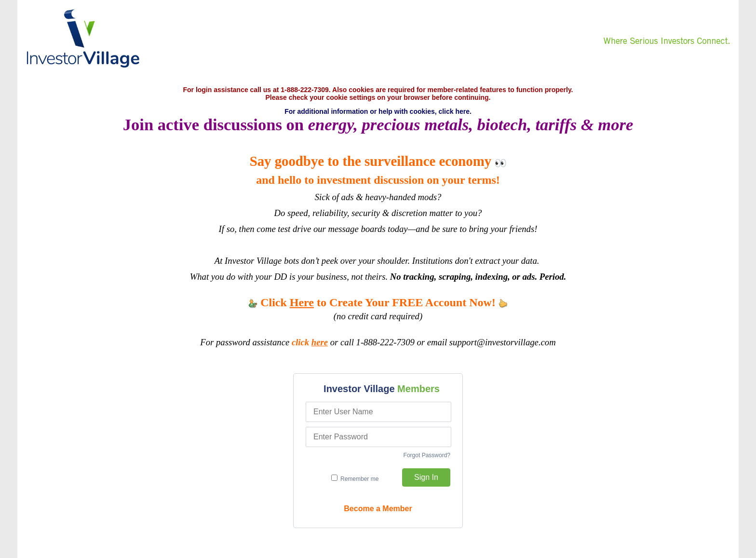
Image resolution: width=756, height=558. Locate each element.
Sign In (426, 477)
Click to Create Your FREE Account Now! (378, 302)
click (310, 342)
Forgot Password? (427, 455)
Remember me (355, 478)
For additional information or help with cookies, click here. (378, 111)
